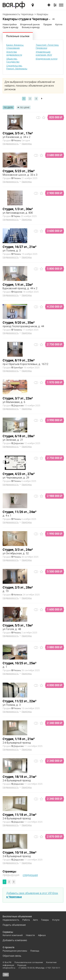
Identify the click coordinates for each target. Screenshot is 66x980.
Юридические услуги (47, 59)
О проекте (9, 947)
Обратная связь (12, 956)
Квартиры (42, 14)
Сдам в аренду (10, 27)
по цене (25, 107)
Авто (35, 920)
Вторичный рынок (30, 24)
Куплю (59, 24)
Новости (30, 935)
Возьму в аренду (31, 27)
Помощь (35, 951)
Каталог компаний (13, 935)
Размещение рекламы (15, 951)
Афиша (42, 935)
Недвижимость (11, 144)
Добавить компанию (15, 940)
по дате (8, 107)
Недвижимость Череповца (18, 14)
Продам (48, 24)
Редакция (22, 965)
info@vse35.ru (9, 968)
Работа (26, 920)
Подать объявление (14, 925)
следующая (30, 875)
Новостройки (10, 24)
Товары (45, 920)
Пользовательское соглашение (29, 962)
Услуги (56, 920)
